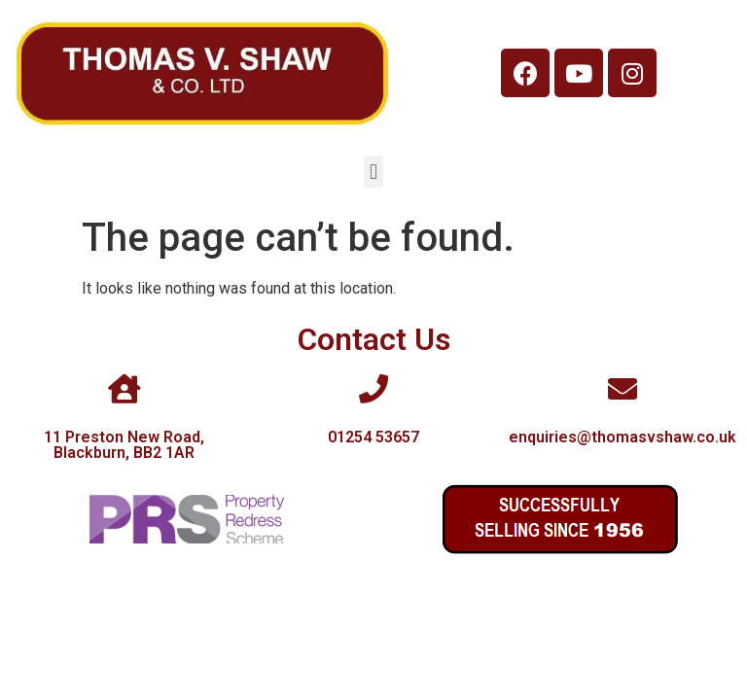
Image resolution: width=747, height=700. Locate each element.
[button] (373, 172)
